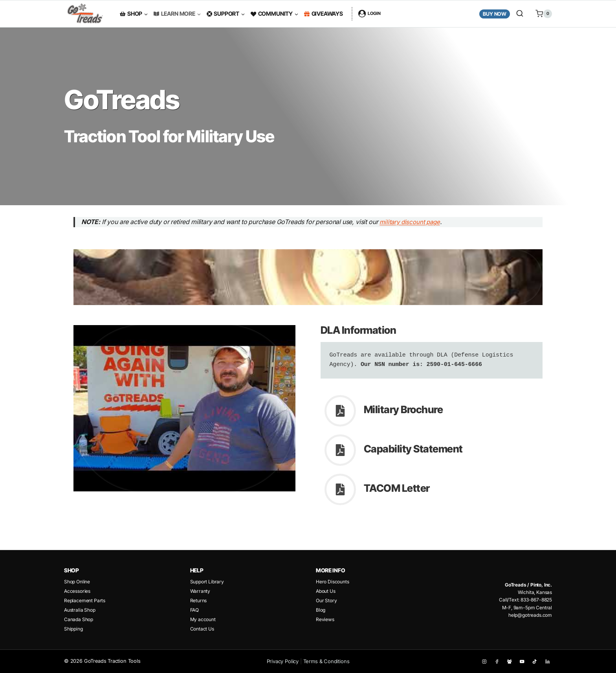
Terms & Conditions (326, 661)
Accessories (77, 591)
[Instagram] (484, 661)
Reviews (325, 619)
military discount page (419, 222)
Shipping (73, 629)
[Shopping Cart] (541, 14)
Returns (199, 600)
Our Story (326, 600)
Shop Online (77, 582)
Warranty (200, 591)
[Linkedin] (547, 661)
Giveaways (324, 14)
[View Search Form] (520, 14)
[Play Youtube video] (308, 277)
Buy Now (495, 14)
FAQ (194, 610)
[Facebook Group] (509, 661)
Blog (321, 610)
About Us (326, 591)
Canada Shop (79, 619)
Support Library (207, 582)
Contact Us (202, 629)
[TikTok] (535, 661)
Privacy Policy (283, 661)
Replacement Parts (85, 600)
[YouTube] (522, 661)
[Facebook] (497, 661)
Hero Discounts (333, 582)
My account (203, 619)
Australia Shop (80, 610)
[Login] (369, 14)
